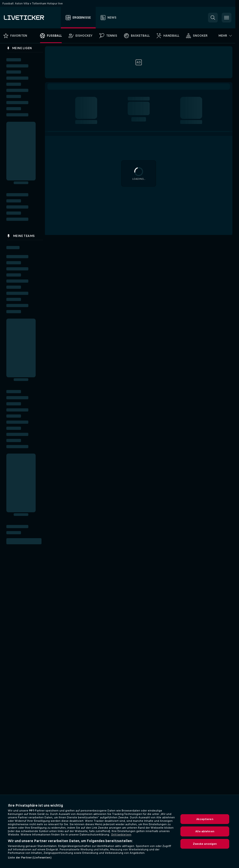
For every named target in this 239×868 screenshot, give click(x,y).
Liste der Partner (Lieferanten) (30, 857)
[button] (213, 18)
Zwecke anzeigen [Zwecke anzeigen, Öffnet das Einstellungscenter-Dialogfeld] (205, 844)
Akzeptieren (205, 819)
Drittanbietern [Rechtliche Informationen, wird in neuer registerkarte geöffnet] (121, 835)
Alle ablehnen (205, 831)
